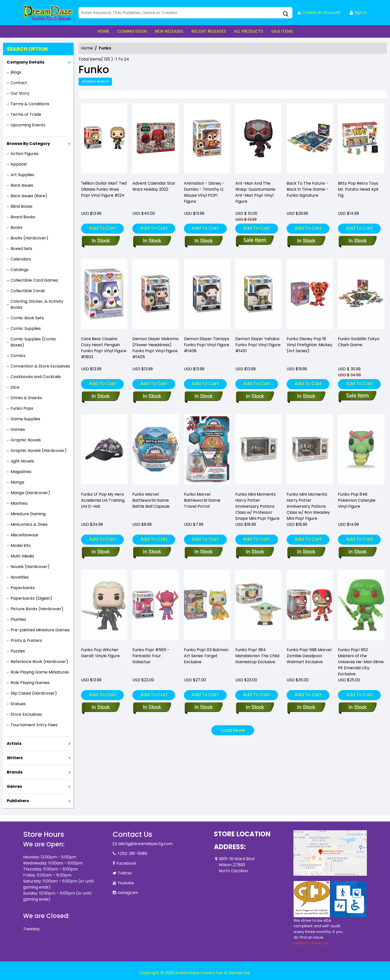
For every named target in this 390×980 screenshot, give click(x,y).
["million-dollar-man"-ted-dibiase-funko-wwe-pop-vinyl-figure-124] (104, 140)
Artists (14, 743)
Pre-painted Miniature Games (40, 630)
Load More (233, 730)
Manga (17, 482)
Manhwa (19, 503)
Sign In (358, 12)
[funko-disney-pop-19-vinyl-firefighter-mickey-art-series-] (306, 397)
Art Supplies (22, 175)
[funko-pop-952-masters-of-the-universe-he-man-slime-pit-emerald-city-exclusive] (357, 708)
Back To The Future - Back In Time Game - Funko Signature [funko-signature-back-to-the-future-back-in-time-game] (307, 189)
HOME (103, 31)
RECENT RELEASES (209, 31)
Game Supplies (25, 419)
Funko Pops (22, 408)
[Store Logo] (48, 13)
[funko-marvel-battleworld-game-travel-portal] (203, 552)
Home (87, 48)
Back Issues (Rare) (29, 196)
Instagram (128, 893)
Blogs (16, 72)
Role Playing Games (30, 683)
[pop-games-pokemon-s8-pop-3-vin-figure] (357, 552)
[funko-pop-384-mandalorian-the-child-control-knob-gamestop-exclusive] (255, 708)
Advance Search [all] (95, 82)
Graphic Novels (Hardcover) (39, 451)
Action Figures (25, 154)
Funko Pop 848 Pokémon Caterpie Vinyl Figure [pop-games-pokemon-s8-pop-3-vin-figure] (357, 500)
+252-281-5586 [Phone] (132, 854)
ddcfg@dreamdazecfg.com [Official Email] (145, 844)
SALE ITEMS (282, 31)
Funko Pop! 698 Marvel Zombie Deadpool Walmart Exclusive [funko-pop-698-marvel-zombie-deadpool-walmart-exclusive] (309, 656)
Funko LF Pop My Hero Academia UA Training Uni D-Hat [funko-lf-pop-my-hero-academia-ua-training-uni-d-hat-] (103, 500)
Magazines (21, 472)
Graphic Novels (26, 440)
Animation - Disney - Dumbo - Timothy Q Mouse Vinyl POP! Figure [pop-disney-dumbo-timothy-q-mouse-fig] (204, 192)
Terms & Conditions (30, 104)
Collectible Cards (28, 291)
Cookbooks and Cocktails (36, 377)
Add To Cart (103, 228)
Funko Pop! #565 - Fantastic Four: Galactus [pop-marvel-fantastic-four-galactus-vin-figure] (151, 656)
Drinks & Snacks (26, 398)
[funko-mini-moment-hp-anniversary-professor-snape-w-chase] (255, 552)
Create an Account (319, 12)
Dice (15, 387)
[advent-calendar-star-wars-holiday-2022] (155, 140)
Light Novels (22, 461)
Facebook (126, 863)
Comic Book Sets (27, 318)
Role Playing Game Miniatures (40, 672)
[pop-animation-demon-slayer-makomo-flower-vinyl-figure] (152, 397)
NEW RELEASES (169, 31)
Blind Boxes (22, 206)
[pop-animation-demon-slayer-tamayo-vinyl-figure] (203, 397)
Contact (19, 83)
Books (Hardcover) (29, 238)
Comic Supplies (26, 328)
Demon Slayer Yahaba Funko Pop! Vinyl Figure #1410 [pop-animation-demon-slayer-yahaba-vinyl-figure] (258, 345)
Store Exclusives (26, 714)
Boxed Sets (21, 249)
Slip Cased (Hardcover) (34, 693)
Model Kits (21, 546)
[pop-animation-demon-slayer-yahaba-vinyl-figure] (255, 397)
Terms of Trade (26, 114)
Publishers (18, 801)
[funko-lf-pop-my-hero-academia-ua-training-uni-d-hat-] (101, 552)
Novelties (20, 577)
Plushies (18, 619)
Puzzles (18, 651)
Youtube (126, 883)
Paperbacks (23, 588)
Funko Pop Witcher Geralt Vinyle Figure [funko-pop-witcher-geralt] (100, 653)
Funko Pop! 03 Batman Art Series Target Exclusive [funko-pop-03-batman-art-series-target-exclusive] (206, 656)
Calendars (21, 259)
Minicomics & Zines (29, 524)
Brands (15, 772)
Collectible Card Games (34, 280)
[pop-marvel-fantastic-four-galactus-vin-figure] (152, 708)
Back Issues (22, 185)
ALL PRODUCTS (249, 31)
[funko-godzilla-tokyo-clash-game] (357, 397)
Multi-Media (22, 556)
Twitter (125, 873)
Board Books (23, 217)
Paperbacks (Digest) (31, 598)
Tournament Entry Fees (34, 725)
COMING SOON (132, 31)
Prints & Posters (26, 640)
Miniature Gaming (28, 514)
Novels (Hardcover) (30, 567)
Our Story (20, 93)
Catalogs (19, 270)
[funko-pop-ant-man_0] (258, 140)
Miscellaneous (24, 535)
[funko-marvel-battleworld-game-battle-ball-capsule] (152, 552)
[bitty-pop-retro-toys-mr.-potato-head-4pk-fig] (361, 140)
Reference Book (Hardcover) (39, 662)
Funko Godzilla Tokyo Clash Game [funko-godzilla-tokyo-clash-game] (359, 342)
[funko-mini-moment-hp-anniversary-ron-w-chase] (306, 552)
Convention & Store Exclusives (40, 366)
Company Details (26, 62)
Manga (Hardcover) (30, 493)
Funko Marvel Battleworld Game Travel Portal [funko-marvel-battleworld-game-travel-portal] (202, 500)
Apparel (19, 164)
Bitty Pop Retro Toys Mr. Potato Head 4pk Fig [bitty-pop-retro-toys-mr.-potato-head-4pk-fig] (358, 189)
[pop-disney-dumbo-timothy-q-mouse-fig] (207, 140)
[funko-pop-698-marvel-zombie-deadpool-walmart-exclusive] (306, 708)
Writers (15, 758)
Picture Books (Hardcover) (37, 609)
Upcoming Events (28, 125)
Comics (18, 356)
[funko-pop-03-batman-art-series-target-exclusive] (203, 708)
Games (18, 429)
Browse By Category (28, 144)
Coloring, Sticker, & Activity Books (37, 304)
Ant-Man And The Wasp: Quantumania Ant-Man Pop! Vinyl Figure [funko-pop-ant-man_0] (255, 192)
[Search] (185, 13)
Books (16, 227)
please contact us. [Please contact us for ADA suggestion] (311, 943)
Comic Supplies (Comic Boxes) (33, 342)
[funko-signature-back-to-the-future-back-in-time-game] (310, 140)
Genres (14, 786)
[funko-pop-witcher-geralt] (101, 708)
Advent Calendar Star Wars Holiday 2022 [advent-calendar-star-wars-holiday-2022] (154, 186)
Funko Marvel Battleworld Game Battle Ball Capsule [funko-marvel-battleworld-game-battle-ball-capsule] (151, 500)
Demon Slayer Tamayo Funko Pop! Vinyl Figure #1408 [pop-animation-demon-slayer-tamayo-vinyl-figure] (207, 345)
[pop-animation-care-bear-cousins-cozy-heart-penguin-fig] (101, 397)
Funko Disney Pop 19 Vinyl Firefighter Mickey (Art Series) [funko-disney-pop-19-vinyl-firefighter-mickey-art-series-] (309, 345)
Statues (18, 704)
